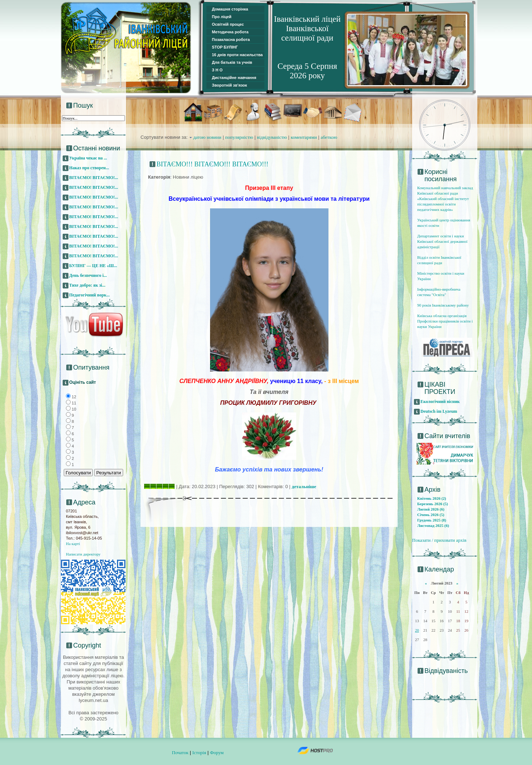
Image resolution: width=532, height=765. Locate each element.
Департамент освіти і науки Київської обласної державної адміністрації (442, 241)
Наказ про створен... (89, 168)
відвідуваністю (272, 137)
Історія (199, 752)
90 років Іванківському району (443, 305)
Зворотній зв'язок (229, 85)
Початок (180, 752)
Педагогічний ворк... (89, 295)
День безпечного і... (88, 275)
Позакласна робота (231, 40)
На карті (73, 544)
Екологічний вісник (440, 402)
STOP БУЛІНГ (225, 47)
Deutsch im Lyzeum (439, 411)
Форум (217, 752)
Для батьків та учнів (232, 62)
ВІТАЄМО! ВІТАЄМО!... (94, 178)
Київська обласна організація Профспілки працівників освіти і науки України (445, 321)
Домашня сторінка (230, 9)
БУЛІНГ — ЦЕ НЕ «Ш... (93, 266)
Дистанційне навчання (234, 78)
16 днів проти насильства (237, 55)
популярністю (239, 137)
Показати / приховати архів (439, 540)
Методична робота (230, 32)
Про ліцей (222, 17)
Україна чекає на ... (88, 158)
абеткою (329, 137)
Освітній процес (228, 24)
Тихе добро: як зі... (87, 285)
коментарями (304, 137)
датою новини (208, 137)
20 (417, 630)
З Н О (217, 70)
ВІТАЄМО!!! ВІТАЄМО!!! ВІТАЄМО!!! (212, 164)
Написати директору (83, 554)
